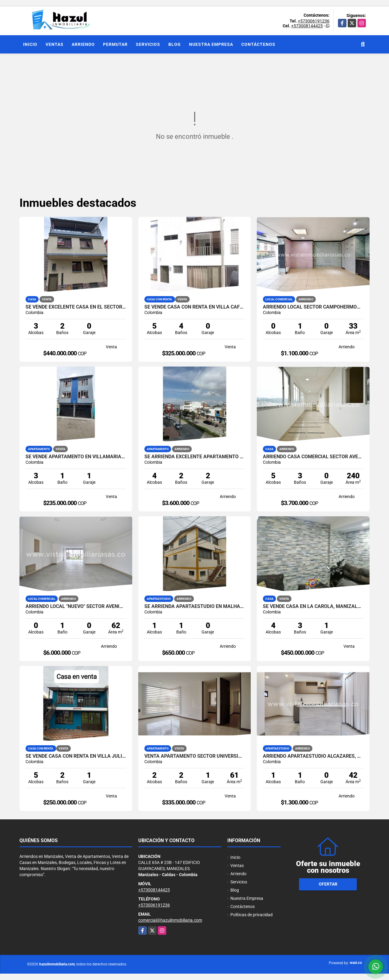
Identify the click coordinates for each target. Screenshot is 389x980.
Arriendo (83, 44)
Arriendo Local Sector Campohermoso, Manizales (313, 307)
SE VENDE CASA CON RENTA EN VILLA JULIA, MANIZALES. (76, 756)
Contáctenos (258, 44)
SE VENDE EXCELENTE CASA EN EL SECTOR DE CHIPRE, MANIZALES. (76, 307)
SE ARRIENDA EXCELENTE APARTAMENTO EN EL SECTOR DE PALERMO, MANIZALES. (195, 457)
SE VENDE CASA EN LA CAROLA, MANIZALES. (313, 606)
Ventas (55, 44)
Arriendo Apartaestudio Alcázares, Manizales (313, 756)
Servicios (148, 44)
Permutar (115, 44)
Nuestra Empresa (211, 44)
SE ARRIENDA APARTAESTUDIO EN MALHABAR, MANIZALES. (195, 606)
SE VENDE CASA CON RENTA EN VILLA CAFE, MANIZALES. (195, 307)
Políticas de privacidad (251, 915)
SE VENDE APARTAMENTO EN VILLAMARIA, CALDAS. (76, 457)
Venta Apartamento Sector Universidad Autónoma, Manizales (195, 756)
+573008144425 (307, 26)
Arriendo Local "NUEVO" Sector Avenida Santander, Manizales (76, 606)
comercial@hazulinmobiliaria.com (170, 920)
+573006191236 (314, 21)
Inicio (30, 44)
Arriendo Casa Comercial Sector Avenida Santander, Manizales (313, 457)
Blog (175, 44)
